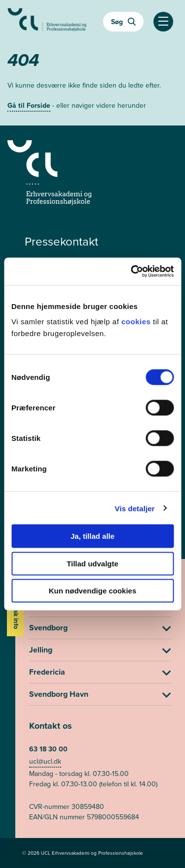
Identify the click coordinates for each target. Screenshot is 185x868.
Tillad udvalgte (92, 563)
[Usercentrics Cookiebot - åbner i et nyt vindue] (132, 272)
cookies (137, 322)
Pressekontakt (61, 242)
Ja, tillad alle (92, 536)
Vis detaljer (135, 508)
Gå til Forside (29, 106)
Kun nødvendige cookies (93, 591)
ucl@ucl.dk (45, 761)
